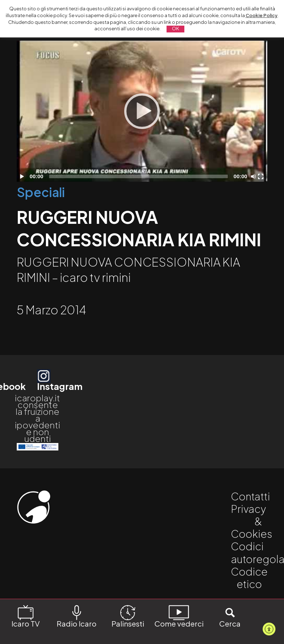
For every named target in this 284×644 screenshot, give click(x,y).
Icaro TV (26, 616)
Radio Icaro (77, 616)
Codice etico (249, 578)
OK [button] (175, 29)
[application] (142, 111)
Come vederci (179, 616)
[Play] (142, 111)
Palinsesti (128, 616)
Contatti (251, 496)
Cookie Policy (262, 15)
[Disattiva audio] (254, 176)
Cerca (230, 616)
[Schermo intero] (262, 176)
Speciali (41, 192)
